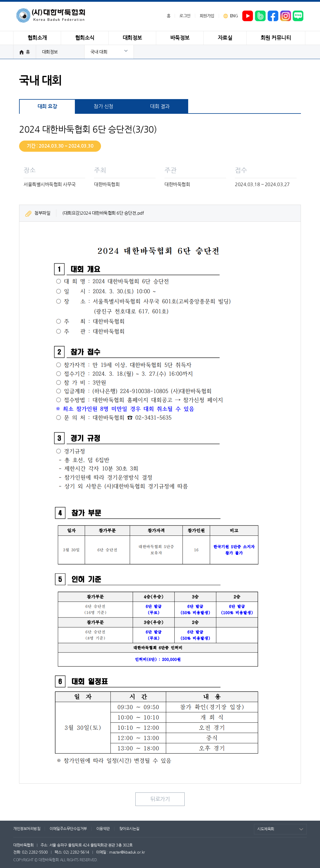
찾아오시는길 (129, 829)
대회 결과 (160, 106)
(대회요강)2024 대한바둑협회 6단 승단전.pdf (103, 213)
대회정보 (50, 52)
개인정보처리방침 (27, 829)
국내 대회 (99, 52)
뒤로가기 (160, 799)
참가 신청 (103, 106)
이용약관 (103, 829)
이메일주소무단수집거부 (68, 829)
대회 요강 (47, 107)
